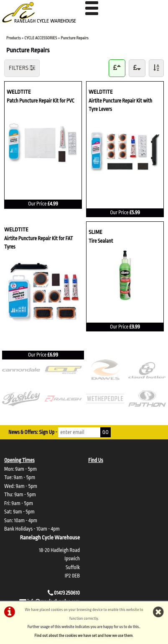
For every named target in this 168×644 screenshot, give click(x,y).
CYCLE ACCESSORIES (41, 38)
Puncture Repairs (74, 38)
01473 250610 (67, 593)
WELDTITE (43, 91)
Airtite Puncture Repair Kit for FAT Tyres (39, 242)
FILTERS (22, 68)
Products (14, 38)
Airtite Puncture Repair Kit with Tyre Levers (120, 104)
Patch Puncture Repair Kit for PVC (41, 100)
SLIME (109, 232)
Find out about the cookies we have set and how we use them (83, 635)
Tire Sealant (101, 240)
